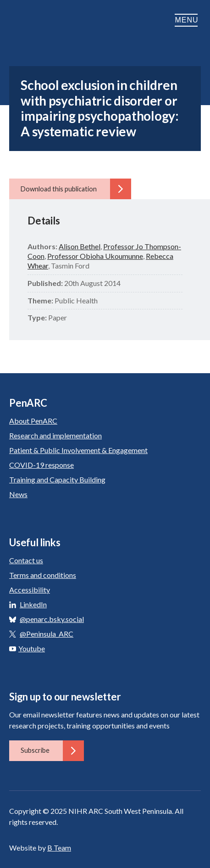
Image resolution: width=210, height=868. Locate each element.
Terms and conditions (43, 575)
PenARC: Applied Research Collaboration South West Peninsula (55, 20)
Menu (188, 20)
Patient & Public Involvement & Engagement (78, 450)
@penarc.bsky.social (52, 619)
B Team (59, 848)
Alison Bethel (80, 246)
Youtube (27, 648)
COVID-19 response (41, 465)
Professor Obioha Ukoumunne (95, 256)
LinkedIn (33, 604)
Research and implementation (55, 435)
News (18, 494)
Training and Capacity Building (57, 479)
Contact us (26, 560)
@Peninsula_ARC (47, 634)
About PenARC (33, 421)
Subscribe (52, 750)
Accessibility (30, 590)
